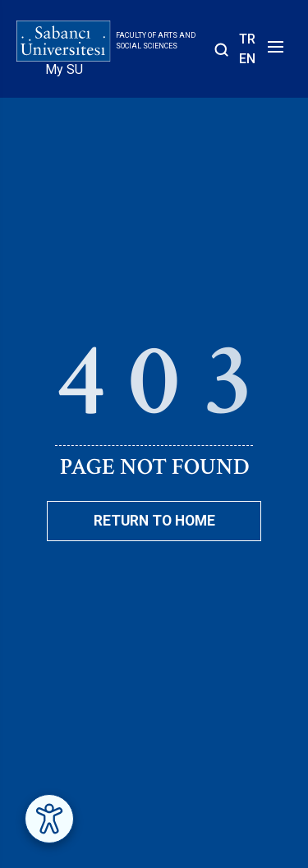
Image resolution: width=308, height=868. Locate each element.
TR (247, 39)
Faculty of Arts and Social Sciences (156, 41)
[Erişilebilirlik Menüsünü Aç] (49, 819)
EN (247, 59)
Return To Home (154, 521)
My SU (64, 69)
